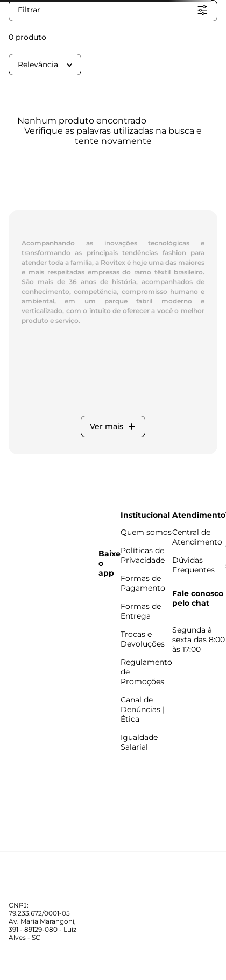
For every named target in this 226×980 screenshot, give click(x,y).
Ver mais (113, 426)
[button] (113, 11)
